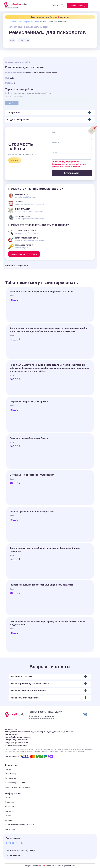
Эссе (37, 22)
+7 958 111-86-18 (16, 843)
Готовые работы (25, 22)
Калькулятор (11, 774)
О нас (8, 798)
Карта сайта (11, 829)
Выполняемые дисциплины (17, 787)
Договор (9, 820)
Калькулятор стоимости (41, 716)
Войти (55, 5)
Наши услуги (55, 712)
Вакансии (9, 807)
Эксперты (9, 802)
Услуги (8, 769)
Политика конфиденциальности (19, 825)
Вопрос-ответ (11, 778)
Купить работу (72, 173)
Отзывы (9, 816)
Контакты (9, 811)
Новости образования (15, 783)
